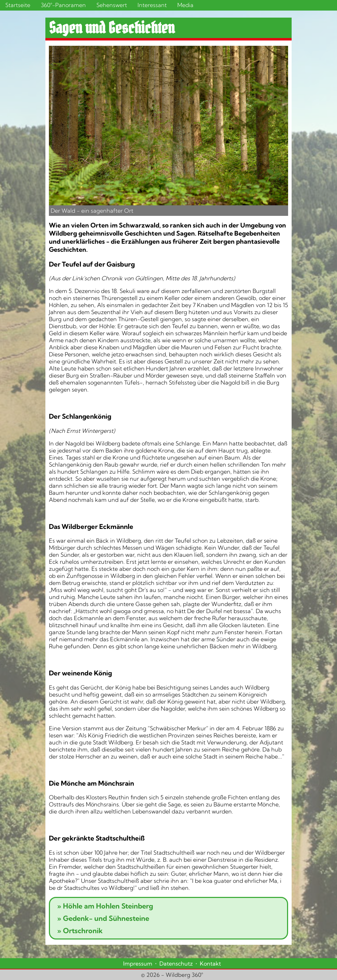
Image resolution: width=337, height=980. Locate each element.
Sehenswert (112, 5)
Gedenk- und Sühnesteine (103, 918)
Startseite (18, 5)
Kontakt (210, 963)
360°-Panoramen (63, 5)
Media (185, 5)
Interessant (152, 5)
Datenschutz (176, 963)
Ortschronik (80, 931)
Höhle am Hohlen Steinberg (105, 906)
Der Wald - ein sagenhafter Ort (92, 211)
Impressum (138, 963)
